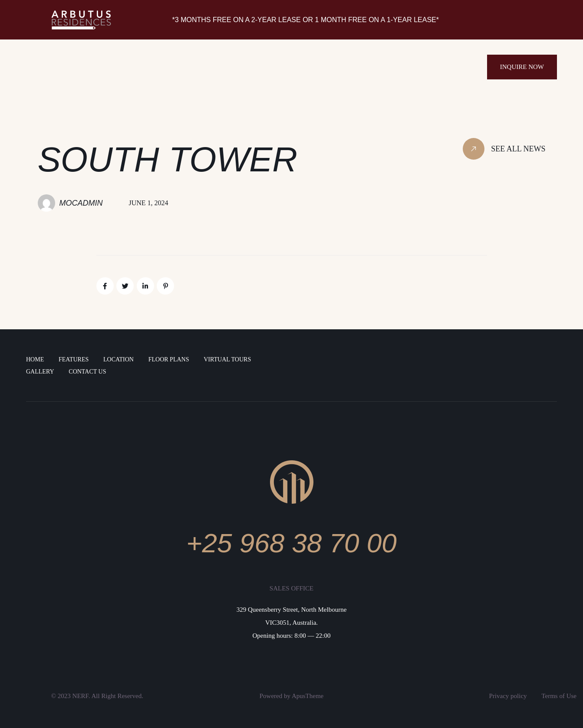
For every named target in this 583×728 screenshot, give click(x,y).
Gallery (40, 372)
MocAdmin (81, 203)
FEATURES (74, 359)
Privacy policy (508, 696)
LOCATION (119, 359)
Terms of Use (559, 696)
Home (35, 359)
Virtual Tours (227, 359)
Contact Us (87, 372)
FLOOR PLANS (169, 359)
